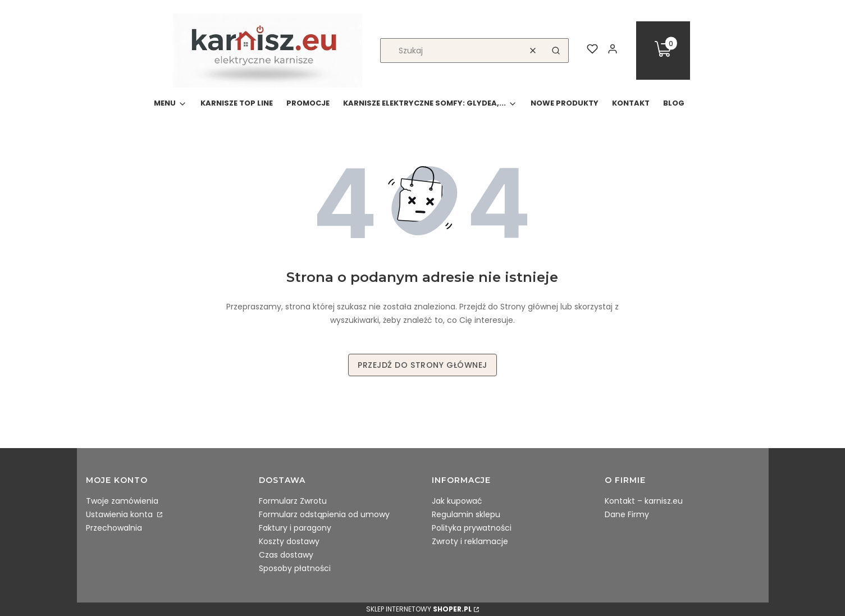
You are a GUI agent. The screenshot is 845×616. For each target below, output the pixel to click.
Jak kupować (457, 501)
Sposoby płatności (295, 568)
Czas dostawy (286, 555)
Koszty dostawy (289, 541)
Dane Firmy (627, 514)
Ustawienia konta (120, 514)
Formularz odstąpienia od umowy (324, 514)
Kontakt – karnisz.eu (644, 501)
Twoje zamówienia (122, 501)
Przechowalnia (114, 528)
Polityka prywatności (472, 528)
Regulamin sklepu (466, 514)
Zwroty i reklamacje (470, 541)
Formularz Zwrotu (293, 501)
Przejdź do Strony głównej (422, 365)
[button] (556, 51)
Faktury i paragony (295, 528)
